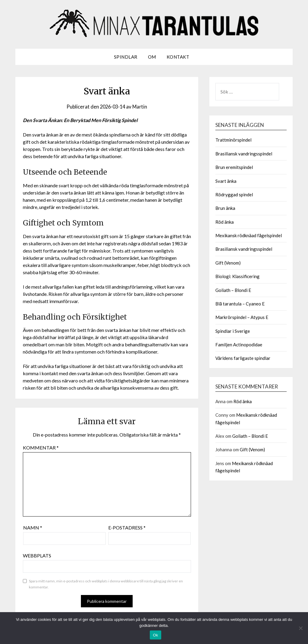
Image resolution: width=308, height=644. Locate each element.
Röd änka (225, 222)
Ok (155, 635)
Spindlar (126, 57)
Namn (33, 527)
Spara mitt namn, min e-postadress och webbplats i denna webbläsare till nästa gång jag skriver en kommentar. (106, 584)
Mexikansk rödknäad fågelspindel (249, 235)
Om (152, 57)
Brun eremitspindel (234, 167)
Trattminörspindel (233, 140)
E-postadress (127, 527)
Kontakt (178, 57)
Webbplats (37, 555)
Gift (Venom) (228, 263)
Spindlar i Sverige (233, 331)
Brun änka (225, 208)
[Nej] (300, 628)
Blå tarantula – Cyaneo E (240, 304)
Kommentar (41, 448)
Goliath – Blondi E (233, 290)
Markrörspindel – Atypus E (242, 317)
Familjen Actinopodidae (239, 345)
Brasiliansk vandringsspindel (244, 154)
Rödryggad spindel (234, 195)
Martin (141, 107)
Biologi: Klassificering (237, 276)
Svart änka (226, 181)
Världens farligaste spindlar (243, 358)
